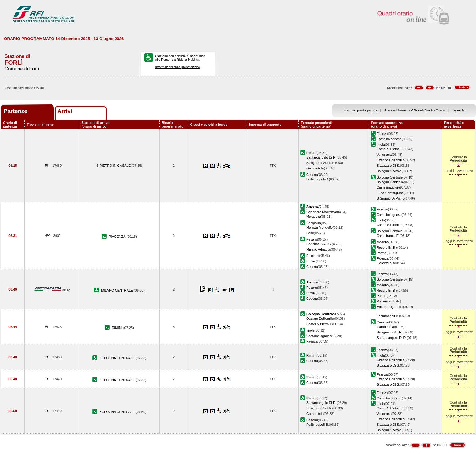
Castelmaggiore (389, 187)
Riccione (313, 256)
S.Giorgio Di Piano (391, 198)
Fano (310, 233)
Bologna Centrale (390, 177)
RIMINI (117, 328)
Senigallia (314, 223)
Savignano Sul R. (319, 163)
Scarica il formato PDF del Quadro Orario (415, 110)
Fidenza (383, 258)
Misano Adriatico (319, 249)
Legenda (458, 110)
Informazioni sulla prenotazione (177, 67)
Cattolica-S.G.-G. (319, 244)
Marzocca (314, 217)
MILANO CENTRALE (117, 290)
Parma (382, 253)
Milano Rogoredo (389, 307)
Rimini (311, 261)
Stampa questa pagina (360, 110)
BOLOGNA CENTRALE (117, 358)
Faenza (382, 134)
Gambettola (315, 168)
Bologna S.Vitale (389, 171)
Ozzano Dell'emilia (391, 160)
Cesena (312, 175)
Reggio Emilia (387, 247)
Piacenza (384, 301)
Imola (381, 145)
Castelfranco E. (388, 236)
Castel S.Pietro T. (390, 149)
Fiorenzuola (386, 263)
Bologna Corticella (390, 182)
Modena (383, 242)
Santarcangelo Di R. (321, 157)
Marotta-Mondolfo (320, 227)
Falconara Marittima (321, 212)
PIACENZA (117, 237)
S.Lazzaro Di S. (388, 166)
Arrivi (65, 111)
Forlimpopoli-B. (318, 179)
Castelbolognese (389, 139)
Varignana (384, 155)
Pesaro (312, 239)
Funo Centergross (390, 193)
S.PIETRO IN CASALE (114, 166)
